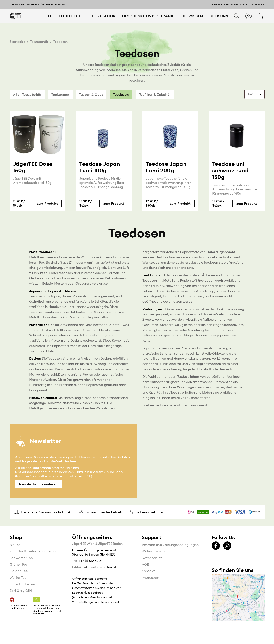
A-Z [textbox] (250, 94)
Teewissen (193, 21)
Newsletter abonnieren (38, 484)
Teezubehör (103, 21)
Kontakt (258, 5)
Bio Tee (15, 545)
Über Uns (219, 21)
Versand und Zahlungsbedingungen (170, 545)
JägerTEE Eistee (22, 584)
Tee (49, 21)
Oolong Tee (19, 571)
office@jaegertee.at (100, 567)
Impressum (150, 578)
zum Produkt (47, 203)
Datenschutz (152, 558)
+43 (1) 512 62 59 (91, 561)
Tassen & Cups (91, 95)
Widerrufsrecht (154, 551)
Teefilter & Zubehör (155, 95)
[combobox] (254, 94)
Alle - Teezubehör (27, 95)
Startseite (18, 42)
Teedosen (121, 95)
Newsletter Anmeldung (229, 5)
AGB (145, 564)
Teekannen (60, 95)
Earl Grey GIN (21, 591)
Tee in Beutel (72, 21)
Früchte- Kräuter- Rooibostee (33, 551)
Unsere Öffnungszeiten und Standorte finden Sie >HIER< (94, 552)
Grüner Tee (18, 564)
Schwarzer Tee (21, 558)
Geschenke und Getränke (149, 21)
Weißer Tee (18, 578)
